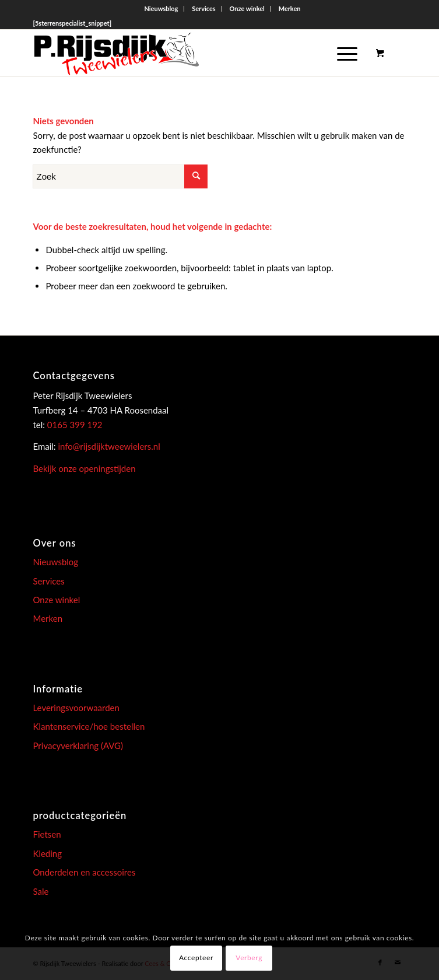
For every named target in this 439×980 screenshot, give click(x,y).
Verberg (249, 958)
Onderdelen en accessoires (84, 872)
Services (204, 8)
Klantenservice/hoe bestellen (89, 726)
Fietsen (47, 834)
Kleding (47, 853)
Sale (41, 891)
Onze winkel (247, 8)
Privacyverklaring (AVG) (78, 745)
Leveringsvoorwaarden (76, 708)
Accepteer (196, 958)
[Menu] (341, 53)
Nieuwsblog (161, 8)
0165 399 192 (74, 425)
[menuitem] (161, 9)
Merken (290, 8)
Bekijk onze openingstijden (84, 468)
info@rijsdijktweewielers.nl (109, 446)
